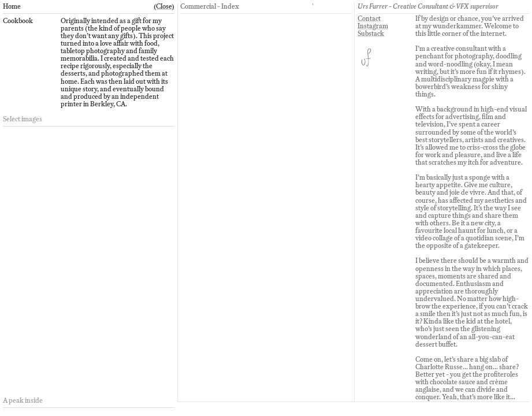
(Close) (164, 6)
